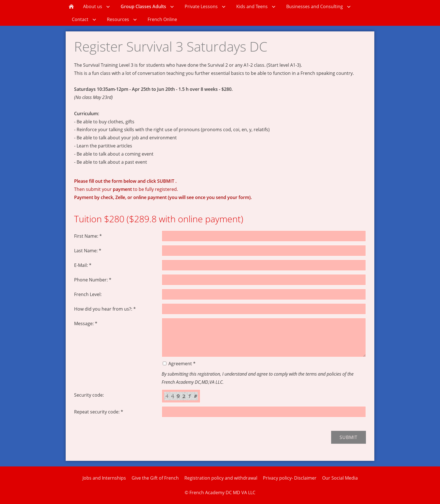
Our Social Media (340, 478)
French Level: (88, 294)
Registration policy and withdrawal (221, 478)
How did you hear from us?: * (105, 309)
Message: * (86, 323)
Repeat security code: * (99, 412)
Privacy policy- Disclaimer (290, 478)
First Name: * (88, 236)
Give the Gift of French (155, 478)
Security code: (89, 395)
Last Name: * (88, 251)
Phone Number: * (93, 280)
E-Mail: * (83, 265)
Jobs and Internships (104, 478)
